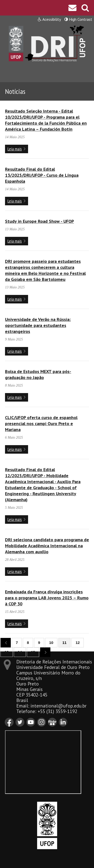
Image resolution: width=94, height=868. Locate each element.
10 (51, 643)
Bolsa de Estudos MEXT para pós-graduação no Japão (38, 374)
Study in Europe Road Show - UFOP (39, 221)
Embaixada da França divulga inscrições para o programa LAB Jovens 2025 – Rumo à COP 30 (47, 598)
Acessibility (49, 19)
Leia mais (15, 149)
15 (33, 652)
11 (65, 643)
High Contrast (78, 19)
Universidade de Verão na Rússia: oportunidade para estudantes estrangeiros (38, 325)
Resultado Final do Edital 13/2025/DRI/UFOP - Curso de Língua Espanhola (42, 175)
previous (4, 642)
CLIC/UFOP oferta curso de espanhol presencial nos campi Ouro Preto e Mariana (41, 423)
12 (78, 643)
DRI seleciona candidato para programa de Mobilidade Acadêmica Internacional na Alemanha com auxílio (47, 546)
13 (7, 652)
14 (20, 652)
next (43, 652)
